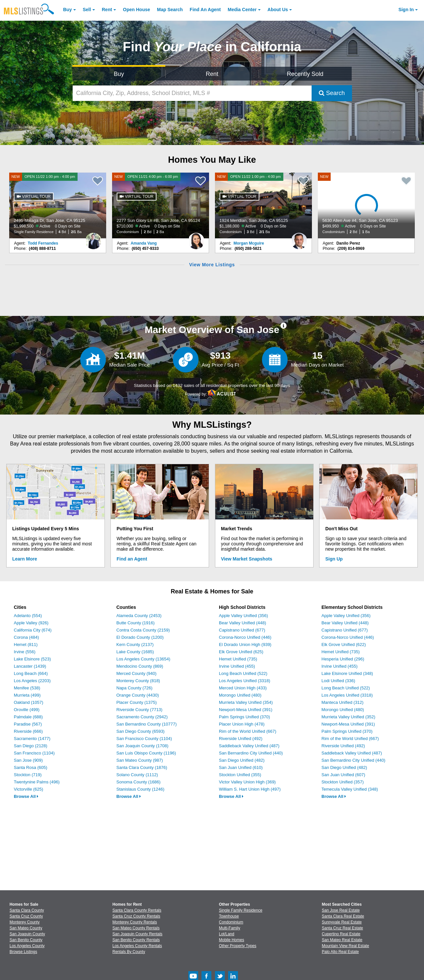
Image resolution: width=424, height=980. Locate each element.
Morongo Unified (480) (240, 695)
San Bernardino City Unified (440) (251, 753)
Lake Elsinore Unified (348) (347, 673)
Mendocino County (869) (140, 666)
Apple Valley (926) (31, 623)
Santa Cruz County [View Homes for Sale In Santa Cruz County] (26, 916)
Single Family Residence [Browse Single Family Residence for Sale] (241, 910)
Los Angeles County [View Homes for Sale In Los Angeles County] (27, 946)
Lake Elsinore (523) (32, 659)
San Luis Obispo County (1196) (146, 753)
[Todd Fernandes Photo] (93, 238)
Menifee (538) (27, 688)
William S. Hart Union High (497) (250, 789)
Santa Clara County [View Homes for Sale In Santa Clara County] (27, 910)
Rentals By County (129, 952)
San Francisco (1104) (34, 753)
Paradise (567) (28, 724)
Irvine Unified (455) (237, 666)
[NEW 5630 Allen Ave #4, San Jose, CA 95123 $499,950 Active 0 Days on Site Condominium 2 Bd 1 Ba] (366, 205)
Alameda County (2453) (139, 616)
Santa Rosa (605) (31, 767)
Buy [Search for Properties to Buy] (119, 74)
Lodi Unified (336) (338, 681)
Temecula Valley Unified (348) (350, 789)
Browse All (26, 796)
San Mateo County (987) (140, 760)
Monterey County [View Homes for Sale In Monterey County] (24, 922)
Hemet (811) (26, 645)
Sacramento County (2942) (142, 717)
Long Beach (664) (31, 673)
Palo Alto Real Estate (340, 952)
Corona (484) (26, 637)
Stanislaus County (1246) (140, 789)
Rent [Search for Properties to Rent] (212, 74)
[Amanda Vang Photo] (196, 238)
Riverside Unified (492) (241, 739)
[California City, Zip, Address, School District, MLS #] (192, 93)
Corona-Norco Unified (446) (245, 637)
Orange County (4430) (138, 695)
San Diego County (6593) (141, 731)
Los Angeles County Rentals (137, 946)
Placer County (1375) (137, 702)
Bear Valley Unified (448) (243, 623)
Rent (107, 10)
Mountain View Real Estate (345, 946)
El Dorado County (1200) (140, 637)
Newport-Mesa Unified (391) (246, 710)
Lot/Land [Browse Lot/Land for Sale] (227, 934)
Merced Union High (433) (243, 688)
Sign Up (334, 559)
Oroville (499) (27, 710)
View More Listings (212, 265)
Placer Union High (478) (242, 724)
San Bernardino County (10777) (147, 724)
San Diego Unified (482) (242, 760)
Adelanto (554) (28, 616)
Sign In (406, 10)
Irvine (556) (25, 652)
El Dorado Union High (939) (245, 645)
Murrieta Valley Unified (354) (246, 702)
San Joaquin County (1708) (142, 746)
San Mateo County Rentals (136, 928)
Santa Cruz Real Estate (342, 928)
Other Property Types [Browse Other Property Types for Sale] (238, 946)
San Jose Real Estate (341, 910)
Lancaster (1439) (30, 666)
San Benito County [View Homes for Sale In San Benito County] (26, 940)
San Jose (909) (28, 760)
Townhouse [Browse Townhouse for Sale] (229, 916)
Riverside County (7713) (139, 710)
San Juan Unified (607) (343, 775)
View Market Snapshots (247, 559)
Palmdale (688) (28, 717)
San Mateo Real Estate (342, 940)
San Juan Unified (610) (241, 767)
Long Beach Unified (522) (243, 673)
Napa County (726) (134, 688)
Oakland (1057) (29, 702)
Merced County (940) (136, 673)
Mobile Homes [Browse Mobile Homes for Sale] (232, 940)
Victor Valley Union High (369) (247, 782)
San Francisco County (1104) (144, 739)
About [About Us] (278, 10)
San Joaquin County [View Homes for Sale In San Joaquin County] (27, 934)
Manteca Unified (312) (342, 702)
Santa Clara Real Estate (343, 916)
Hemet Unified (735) (238, 659)
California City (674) (33, 630)
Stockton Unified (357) (343, 782)
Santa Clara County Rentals (137, 910)
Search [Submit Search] (332, 93)
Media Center (242, 10)
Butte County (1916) (135, 623)
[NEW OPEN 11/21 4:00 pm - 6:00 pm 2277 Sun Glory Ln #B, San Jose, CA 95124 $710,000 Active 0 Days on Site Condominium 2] (161, 205)
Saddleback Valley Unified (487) (249, 746)
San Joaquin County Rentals (137, 934)
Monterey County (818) (138, 681)
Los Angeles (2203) (32, 681)
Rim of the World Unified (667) (248, 731)
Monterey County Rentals (135, 922)
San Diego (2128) (31, 746)
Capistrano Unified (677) (242, 630)
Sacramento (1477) (32, 739)
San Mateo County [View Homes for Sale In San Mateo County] (26, 928)
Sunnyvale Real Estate (342, 922)
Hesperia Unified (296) (343, 659)
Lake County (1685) (135, 652)
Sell (87, 10)
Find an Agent (132, 559)
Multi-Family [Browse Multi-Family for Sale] (230, 928)
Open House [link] (136, 10)
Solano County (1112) (137, 775)
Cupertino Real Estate (341, 934)
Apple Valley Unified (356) (243, 616)
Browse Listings (23, 952)
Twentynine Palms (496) (37, 782)
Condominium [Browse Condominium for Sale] (231, 922)
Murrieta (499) (27, 695)
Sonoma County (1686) (138, 782)
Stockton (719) (28, 775)
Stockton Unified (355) (240, 775)
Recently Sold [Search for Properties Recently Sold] (305, 74)
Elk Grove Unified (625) (241, 652)
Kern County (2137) (135, 645)
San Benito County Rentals (136, 940)
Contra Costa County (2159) (143, 630)
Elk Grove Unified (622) (344, 645)
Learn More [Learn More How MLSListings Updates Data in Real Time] (24, 559)
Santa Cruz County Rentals (136, 916)
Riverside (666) (28, 731)
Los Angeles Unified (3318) (245, 681)
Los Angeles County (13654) (143, 659)
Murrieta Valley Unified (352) (348, 717)
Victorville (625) (28, 789)
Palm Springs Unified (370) (244, 717)
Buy (67, 10)
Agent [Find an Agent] (205, 10)
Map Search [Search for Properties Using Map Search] (170, 10)
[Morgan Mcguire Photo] (299, 238)
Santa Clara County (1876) (142, 767)
